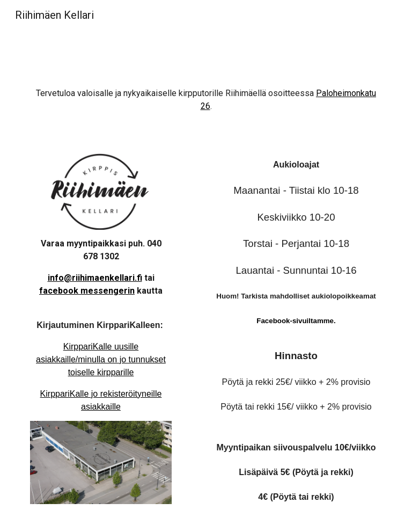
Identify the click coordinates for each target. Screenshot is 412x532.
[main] (206, 105)
